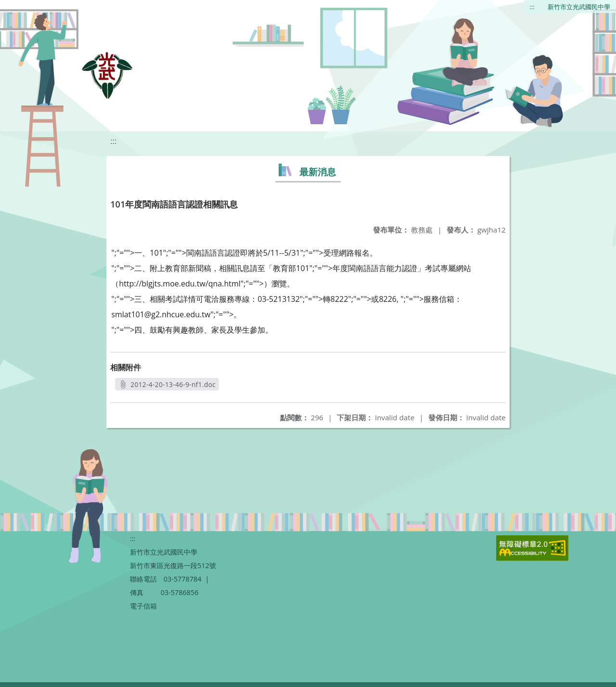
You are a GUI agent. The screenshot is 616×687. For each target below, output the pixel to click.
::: (532, 7)
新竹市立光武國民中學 (579, 7)
